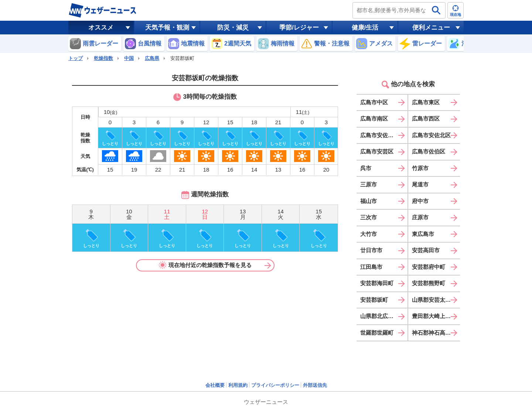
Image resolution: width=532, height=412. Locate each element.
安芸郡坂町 (374, 300)
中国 (129, 58)
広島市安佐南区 (380, 135)
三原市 (369, 184)
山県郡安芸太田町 (434, 300)
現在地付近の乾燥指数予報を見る (205, 265)
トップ (76, 58)
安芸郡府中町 (429, 267)
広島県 (152, 58)
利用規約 (238, 385)
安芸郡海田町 (377, 283)
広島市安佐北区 (431, 135)
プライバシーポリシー (275, 385)
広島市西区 (426, 119)
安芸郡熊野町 (429, 283)
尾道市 (420, 184)
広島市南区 (374, 119)
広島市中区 (374, 102)
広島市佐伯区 (429, 151)
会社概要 (215, 385)
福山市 (369, 201)
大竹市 (369, 234)
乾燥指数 (103, 58)
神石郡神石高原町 (434, 333)
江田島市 (371, 267)
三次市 (369, 217)
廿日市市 (371, 250)
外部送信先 (315, 385)
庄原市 (420, 217)
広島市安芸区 (377, 151)
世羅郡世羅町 (377, 333)
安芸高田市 (426, 250)
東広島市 (423, 234)
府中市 (420, 201)
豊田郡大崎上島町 (434, 316)
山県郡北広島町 (380, 316)
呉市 (366, 168)
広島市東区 (426, 102)
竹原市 (420, 168)
